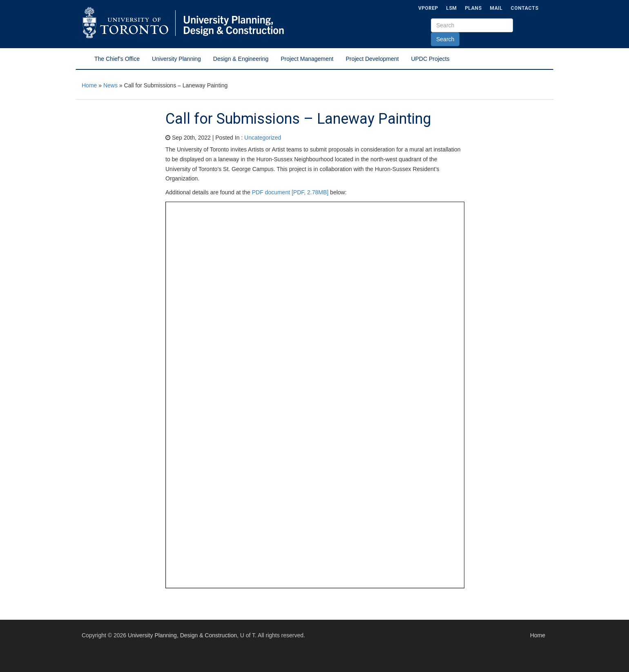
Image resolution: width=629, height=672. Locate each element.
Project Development (372, 59)
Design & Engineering (241, 59)
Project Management (307, 59)
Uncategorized (263, 138)
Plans (473, 8)
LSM (451, 8)
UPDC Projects (430, 59)
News (110, 85)
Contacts (524, 8)
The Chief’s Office (117, 59)
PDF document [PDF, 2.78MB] (290, 192)
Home (89, 85)
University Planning (176, 59)
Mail (496, 8)
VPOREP (428, 8)
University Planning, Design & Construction (182, 635)
